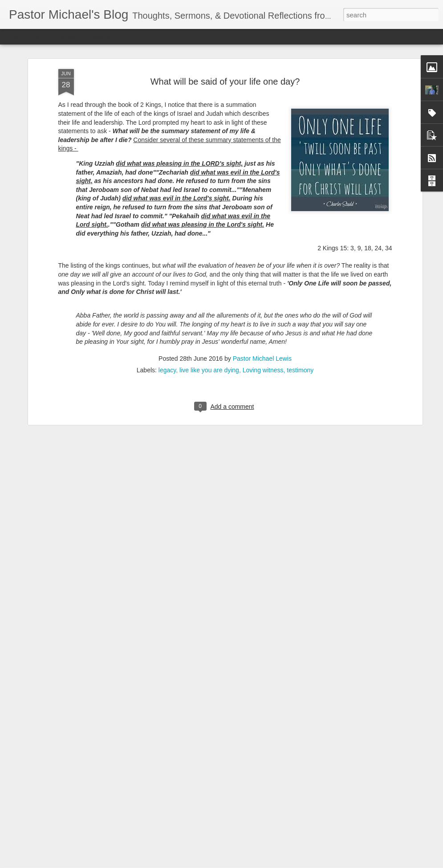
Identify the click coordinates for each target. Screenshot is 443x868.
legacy (167, 305)
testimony (300, 305)
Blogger (250, 863)
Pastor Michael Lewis (262, 293)
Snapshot (159, 37)
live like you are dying (209, 305)
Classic (14, 37)
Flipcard (42, 37)
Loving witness (263, 305)
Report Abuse (275, 863)
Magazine (73, 37)
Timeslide (192, 37)
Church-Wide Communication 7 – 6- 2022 (203, 757)
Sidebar (129, 37)
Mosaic (102, 37)
